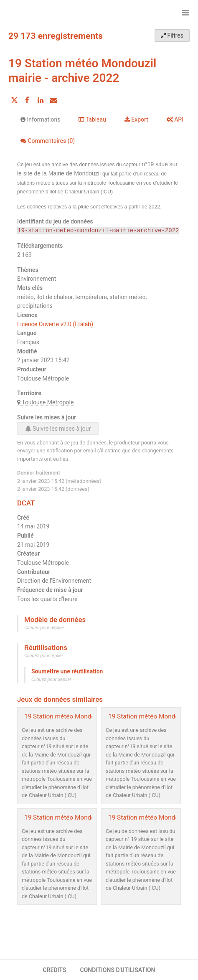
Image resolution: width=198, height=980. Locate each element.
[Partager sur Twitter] (14, 100)
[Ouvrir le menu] (185, 13)
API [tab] (175, 119)
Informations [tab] (40, 119)
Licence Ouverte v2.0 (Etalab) (55, 324)
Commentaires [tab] (48, 141)
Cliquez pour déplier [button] (44, 628)
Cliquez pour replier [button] (44, 656)
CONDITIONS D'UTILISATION (118, 970)
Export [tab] (136, 119)
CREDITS (54, 970)
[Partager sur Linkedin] (41, 100)
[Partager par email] (53, 100)
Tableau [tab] (92, 119)
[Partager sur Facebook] (27, 100)
